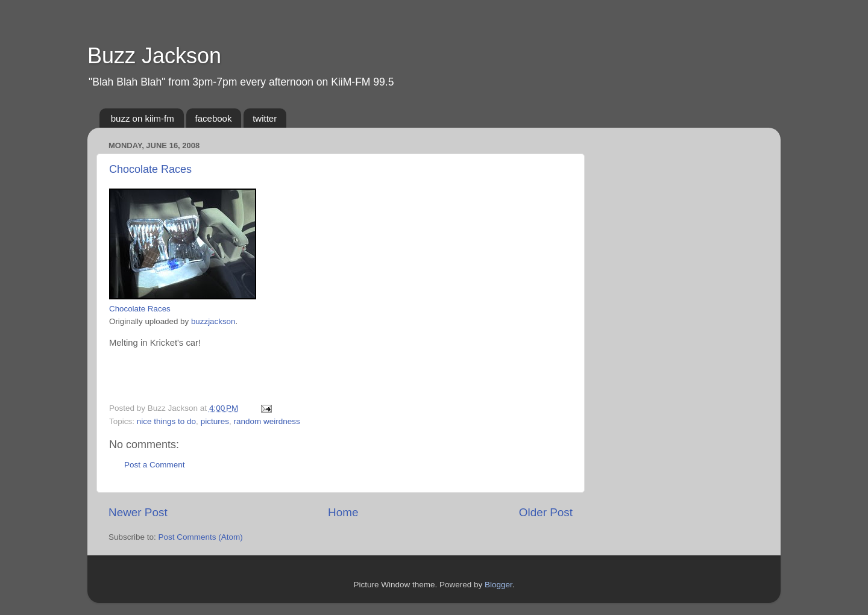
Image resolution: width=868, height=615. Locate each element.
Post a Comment (155, 465)
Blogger (498, 585)
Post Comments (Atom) (201, 537)
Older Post (546, 512)
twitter (265, 118)
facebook (214, 118)
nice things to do (166, 421)
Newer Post (138, 512)
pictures (215, 421)
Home (343, 512)
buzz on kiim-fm (143, 118)
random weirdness (266, 421)
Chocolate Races (150, 169)
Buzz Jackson (154, 56)
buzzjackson (213, 321)
